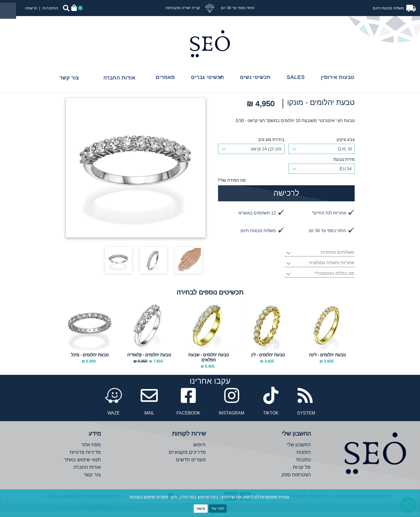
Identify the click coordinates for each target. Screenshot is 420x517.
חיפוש (200, 450)
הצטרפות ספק (296, 480)
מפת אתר (91, 450)
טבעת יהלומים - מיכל (90, 360)
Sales (296, 77)
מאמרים (165, 77)
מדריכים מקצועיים (187, 457)
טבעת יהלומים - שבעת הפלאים (209, 363)
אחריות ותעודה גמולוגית (332, 268)
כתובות (303, 465)
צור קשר (69, 78)
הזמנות (304, 457)
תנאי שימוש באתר (82, 465)
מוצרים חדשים (191, 465)
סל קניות (302, 472)
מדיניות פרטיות (85, 457)
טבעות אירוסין (337, 77)
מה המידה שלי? (231, 180)
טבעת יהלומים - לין (268, 360)
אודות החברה (119, 78)
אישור (201, 508)
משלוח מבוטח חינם (389, 8)
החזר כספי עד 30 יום (237, 8)
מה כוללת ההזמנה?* (334, 279)
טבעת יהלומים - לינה (327, 360)
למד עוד (218, 508)
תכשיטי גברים (207, 77)
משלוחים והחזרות (337, 258)
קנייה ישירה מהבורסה (183, 8)
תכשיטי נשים (255, 77)
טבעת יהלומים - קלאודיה (149, 360)
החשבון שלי (299, 450)
